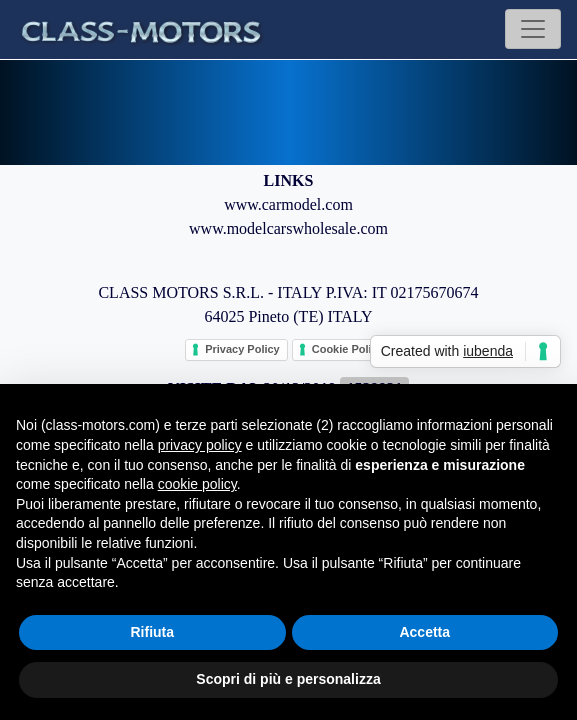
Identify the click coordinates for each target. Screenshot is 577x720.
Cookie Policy (348, 349)
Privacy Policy (242, 349)
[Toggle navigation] (533, 29)
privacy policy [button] (200, 445)
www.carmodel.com (288, 204)
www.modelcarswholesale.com (288, 228)
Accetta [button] (424, 632)
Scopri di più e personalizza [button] (288, 679)
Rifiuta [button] (152, 632)
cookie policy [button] (197, 484)
